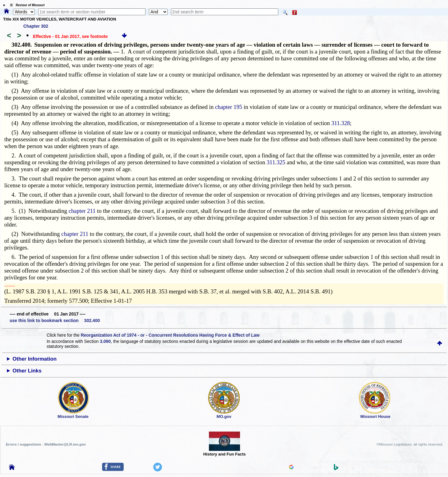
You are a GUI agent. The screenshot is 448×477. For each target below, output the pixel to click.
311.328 (341, 123)
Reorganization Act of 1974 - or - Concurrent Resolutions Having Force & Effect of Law (170, 335)
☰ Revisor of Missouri (26, 5)
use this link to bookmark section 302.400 (55, 320)
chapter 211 (82, 211)
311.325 (276, 162)
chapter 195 (229, 107)
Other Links (27, 371)
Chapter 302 (36, 26)
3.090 (105, 341)
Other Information (35, 359)
